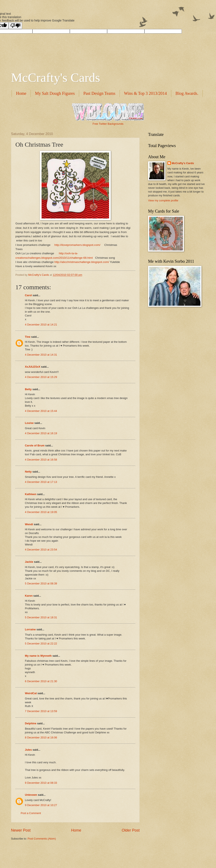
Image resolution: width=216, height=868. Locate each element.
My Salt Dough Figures (55, 93)
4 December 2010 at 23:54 (41, 550)
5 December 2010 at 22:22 (41, 644)
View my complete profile (163, 200)
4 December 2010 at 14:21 (41, 325)
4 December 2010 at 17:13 (41, 482)
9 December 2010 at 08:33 (41, 783)
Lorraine (30, 629)
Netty (28, 472)
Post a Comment (31, 813)
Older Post (131, 830)
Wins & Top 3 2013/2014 (145, 93)
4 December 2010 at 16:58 (41, 460)
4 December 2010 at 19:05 (41, 512)
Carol (28, 295)
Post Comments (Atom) (42, 839)
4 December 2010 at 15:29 (41, 377)
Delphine (31, 723)
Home (21, 93)
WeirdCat (31, 693)
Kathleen (31, 494)
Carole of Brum (35, 445)
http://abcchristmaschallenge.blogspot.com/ (82, 262)
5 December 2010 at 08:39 (41, 583)
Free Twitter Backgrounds (108, 124)
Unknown (31, 795)
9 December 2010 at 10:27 (41, 805)
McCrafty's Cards (55, 78)
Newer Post (21, 830)
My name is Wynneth (38, 656)
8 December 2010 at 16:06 (41, 737)
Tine (28, 337)
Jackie (29, 562)
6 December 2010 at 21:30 (41, 681)
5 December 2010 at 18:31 (41, 617)
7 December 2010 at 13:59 (41, 711)
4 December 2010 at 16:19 (41, 433)
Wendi (29, 524)
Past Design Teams (99, 93)
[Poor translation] (15, 26)
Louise (29, 423)
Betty (28, 389)
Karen (29, 596)
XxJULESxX (33, 367)
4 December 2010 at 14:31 (41, 355)
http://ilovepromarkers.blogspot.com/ (77, 245)
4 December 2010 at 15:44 (41, 411)
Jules (28, 750)
